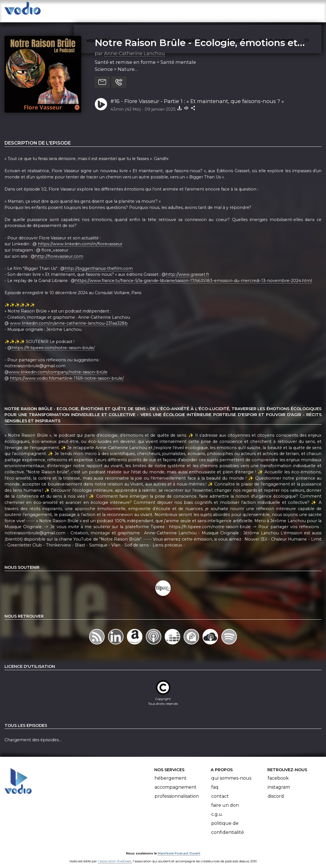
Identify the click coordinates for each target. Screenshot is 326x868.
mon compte (287, 10)
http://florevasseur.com (59, 251)
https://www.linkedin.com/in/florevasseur (80, 238)
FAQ (215, 782)
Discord (276, 791)
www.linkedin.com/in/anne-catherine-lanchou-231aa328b (69, 318)
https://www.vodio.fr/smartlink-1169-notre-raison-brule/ (67, 373)
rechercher (243, 10)
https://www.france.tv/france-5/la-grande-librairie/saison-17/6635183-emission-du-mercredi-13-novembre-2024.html (193, 275)
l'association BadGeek (115, 856)
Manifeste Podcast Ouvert (179, 848)
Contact (220, 791)
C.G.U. (217, 809)
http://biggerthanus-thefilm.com (99, 263)
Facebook (278, 773)
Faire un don (225, 800)
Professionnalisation (177, 791)
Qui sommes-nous (231, 773)
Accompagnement (176, 782)
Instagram (279, 782)
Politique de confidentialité (228, 822)
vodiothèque (118, 10)
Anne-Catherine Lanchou (135, 48)
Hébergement (171, 773)
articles (156, 10)
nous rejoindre (197, 10)
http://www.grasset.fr (188, 269)
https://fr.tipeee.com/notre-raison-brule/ (53, 342)
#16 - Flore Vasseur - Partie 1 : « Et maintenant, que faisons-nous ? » (197, 96)
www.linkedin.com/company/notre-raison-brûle (58, 366)
